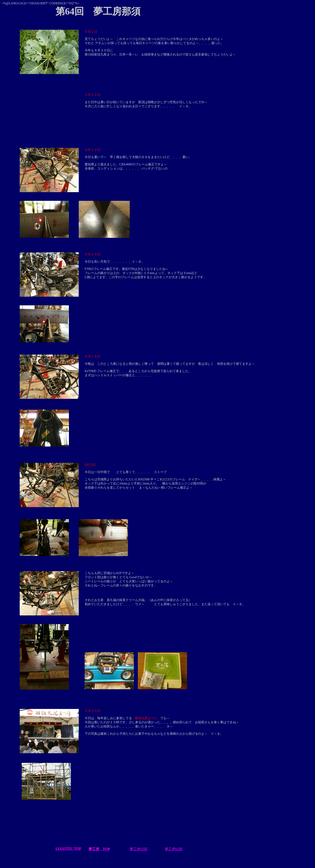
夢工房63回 (139, 849)
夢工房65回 (174, 849)
